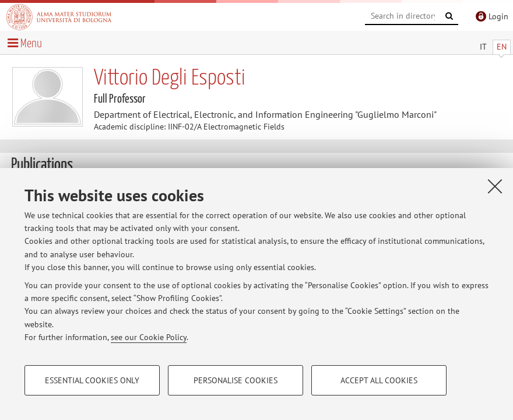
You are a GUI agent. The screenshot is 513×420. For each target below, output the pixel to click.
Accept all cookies (379, 380)
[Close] (495, 186)
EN (502, 47)
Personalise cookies (236, 380)
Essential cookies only (92, 380)
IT (483, 47)
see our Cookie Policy (149, 337)
